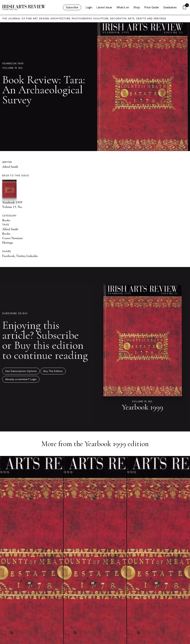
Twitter (21, 256)
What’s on (123, 7)
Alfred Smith (10, 167)
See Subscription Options (21, 371)
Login (89, 7)
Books (6, 220)
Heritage (8, 242)
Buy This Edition (53, 371)
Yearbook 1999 (13, 63)
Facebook (8, 256)
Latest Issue (104, 7)
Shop (137, 7)
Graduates (170, 7)
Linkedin (32, 256)
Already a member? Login (21, 379)
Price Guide (152, 7)
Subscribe (72, 7)
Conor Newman (13, 238)
